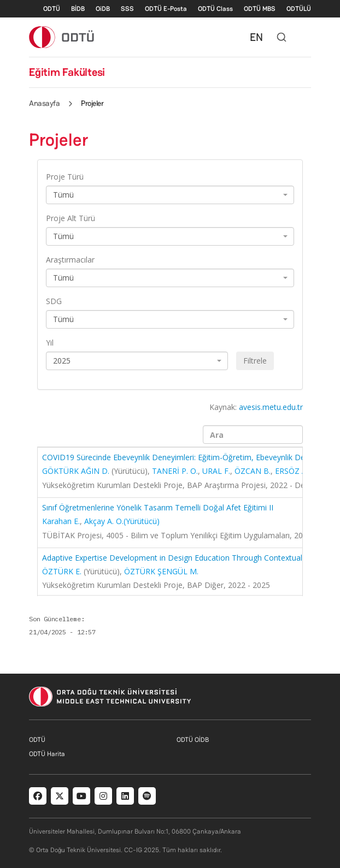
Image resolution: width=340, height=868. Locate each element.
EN (256, 37)
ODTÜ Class (215, 9)
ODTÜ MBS (260, 9)
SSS (127, 9)
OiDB (103, 9)
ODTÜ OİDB (193, 740)
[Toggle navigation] (306, 37)
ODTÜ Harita (47, 754)
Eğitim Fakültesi (67, 72)
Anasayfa (44, 103)
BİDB (78, 9)
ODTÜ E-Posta (166, 9)
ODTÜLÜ (299, 9)
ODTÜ (52, 9)
